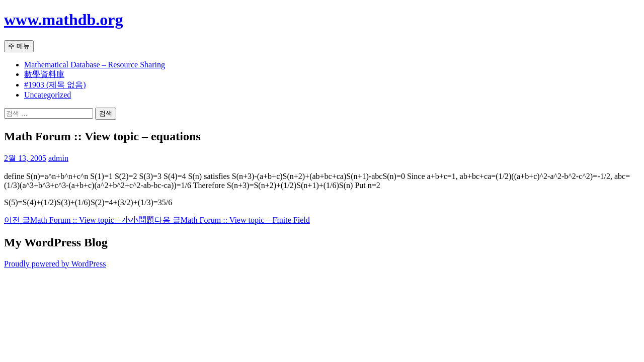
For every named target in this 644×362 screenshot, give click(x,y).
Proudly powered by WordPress (55, 264)
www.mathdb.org (63, 20)
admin (58, 158)
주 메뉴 (19, 46)
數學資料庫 (44, 74)
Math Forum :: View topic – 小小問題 (79, 220)
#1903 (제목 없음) (55, 85)
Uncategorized (48, 95)
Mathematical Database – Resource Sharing (95, 65)
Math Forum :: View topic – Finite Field (232, 220)
